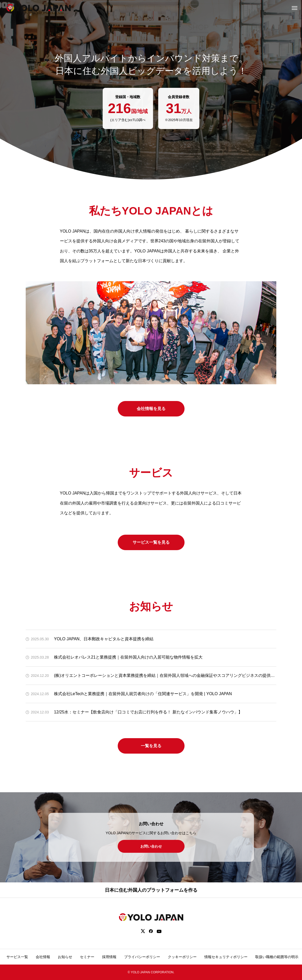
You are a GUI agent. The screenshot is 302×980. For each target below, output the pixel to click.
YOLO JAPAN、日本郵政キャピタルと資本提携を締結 (104, 639)
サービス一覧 (17, 957)
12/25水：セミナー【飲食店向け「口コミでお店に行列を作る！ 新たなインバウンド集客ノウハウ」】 (148, 712)
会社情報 (43, 957)
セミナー (87, 957)
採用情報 (109, 957)
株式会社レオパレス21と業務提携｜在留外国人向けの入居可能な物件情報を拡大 (128, 657)
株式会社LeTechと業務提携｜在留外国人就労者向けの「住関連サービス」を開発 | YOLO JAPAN (143, 694)
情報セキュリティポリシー (226, 957)
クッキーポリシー (182, 957)
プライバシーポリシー (142, 957)
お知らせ (65, 957)
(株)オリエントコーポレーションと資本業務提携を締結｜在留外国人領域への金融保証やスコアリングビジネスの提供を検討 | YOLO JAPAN (165, 675)
